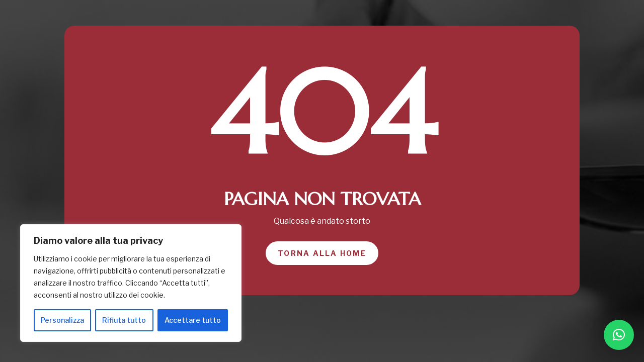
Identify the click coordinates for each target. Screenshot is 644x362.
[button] (619, 335)
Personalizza (62, 320)
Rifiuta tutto (124, 320)
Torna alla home (322, 253)
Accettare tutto (193, 320)
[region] (131, 283)
